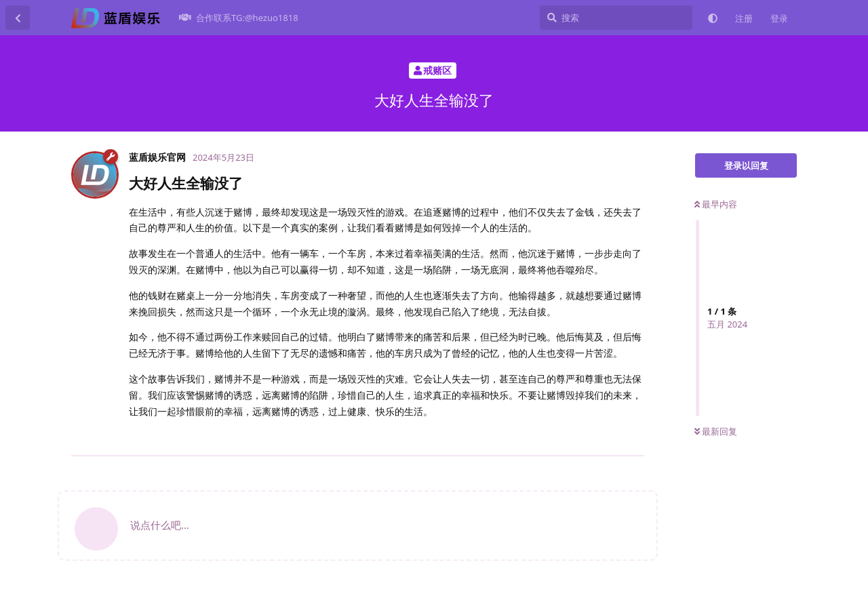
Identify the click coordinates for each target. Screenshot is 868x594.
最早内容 (716, 204)
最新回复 (716, 431)
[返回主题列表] (18, 18)
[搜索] (616, 18)
